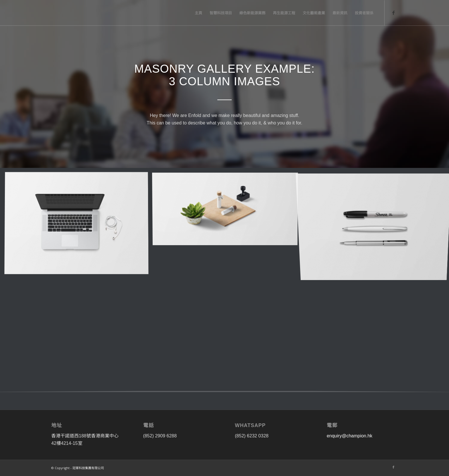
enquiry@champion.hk (349, 436)
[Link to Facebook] (393, 13)
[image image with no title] (79, 226)
